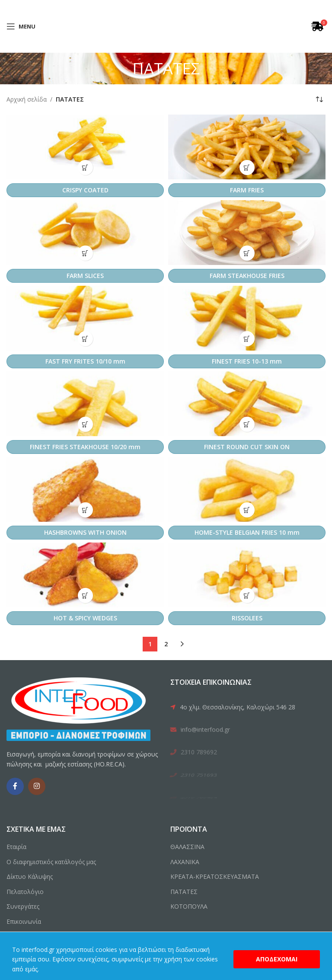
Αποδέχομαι (277, 959)
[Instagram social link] (37, 786)
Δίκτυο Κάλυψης (30, 876)
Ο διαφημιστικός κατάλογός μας (51, 862)
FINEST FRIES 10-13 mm (247, 361)
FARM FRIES (247, 190)
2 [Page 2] (166, 644)
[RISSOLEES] (247, 575)
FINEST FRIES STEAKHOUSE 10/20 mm (85, 447)
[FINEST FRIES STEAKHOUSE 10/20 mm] (85, 404)
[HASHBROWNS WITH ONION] (85, 489)
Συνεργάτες (23, 906)
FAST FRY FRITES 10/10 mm (85, 361)
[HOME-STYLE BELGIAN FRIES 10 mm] (247, 489)
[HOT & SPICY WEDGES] (85, 575)
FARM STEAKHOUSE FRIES (247, 276)
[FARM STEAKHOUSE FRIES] (247, 233)
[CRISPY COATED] (85, 147)
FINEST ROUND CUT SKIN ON (247, 447)
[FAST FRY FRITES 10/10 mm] (85, 318)
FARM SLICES (85, 276)
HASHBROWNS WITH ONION (85, 532)
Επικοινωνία (24, 921)
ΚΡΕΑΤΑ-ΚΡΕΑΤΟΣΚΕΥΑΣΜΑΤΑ (215, 876)
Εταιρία (16, 847)
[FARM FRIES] (247, 147)
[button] (85, 168)
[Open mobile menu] (21, 26)
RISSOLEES (247, 618)
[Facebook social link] (15, 786)
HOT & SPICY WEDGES (85, 618)
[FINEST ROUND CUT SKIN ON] (247, 404)
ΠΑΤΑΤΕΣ (184, 892)
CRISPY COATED (85, 190)
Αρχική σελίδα (27, 99)
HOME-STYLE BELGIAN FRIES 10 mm (247, 532)
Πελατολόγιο (25, 892)
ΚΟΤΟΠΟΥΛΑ (189, 906)
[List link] (248, 707)
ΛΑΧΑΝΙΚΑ (185, 862)
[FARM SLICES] (85, 233)
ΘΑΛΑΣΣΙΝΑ (187, 847)
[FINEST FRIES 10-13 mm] (247, 318)
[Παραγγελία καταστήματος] (319, 99)
